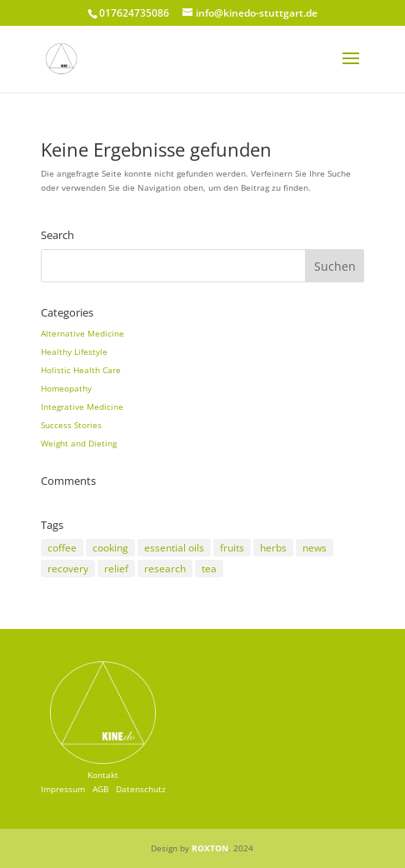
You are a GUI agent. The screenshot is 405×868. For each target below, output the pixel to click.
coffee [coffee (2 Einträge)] (62, 548)
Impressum (63, 789)
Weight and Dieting (79, 443)
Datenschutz (141, 789)
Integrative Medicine (82, 407)
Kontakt (103, 775)
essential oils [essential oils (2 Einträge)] (174, 548)
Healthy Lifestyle (74, 352)
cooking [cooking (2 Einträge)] (110, 548)
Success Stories (71, 425)
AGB (100, 789)
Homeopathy (66, 388)
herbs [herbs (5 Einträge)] (273, 548)
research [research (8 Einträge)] (165, 569)
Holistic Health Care (81, 370)
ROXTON (210, 848)
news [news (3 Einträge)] (315, 548)
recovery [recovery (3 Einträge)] (68, 569)
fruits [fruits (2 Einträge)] (232, 548)
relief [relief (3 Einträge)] (116, 569)
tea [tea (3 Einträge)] (209, 569)
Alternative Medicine (82, 333)
